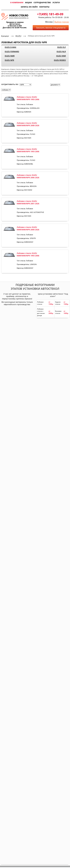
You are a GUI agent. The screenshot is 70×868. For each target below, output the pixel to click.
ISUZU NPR (9, 60)
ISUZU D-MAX (10, 47)
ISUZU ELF (62, 47)
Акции (28, 2)
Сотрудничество (42, 2)
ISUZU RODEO (60, 60)
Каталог (5, 36)
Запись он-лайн (29, 7)
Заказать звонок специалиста (51, 28)
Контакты (44, 7)
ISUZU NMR (10, 56)
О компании (17, 2)
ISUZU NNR (61, 56)
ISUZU (18, 36)
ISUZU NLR (61, 52)
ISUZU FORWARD (12, 52)
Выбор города (62, 22)
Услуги (56, 2)
